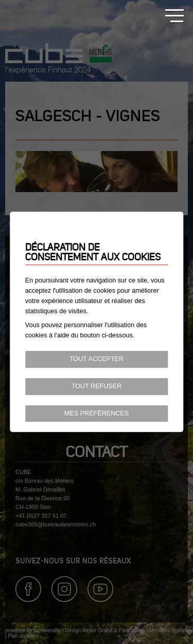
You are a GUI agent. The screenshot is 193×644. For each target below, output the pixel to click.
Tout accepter (97, 359)
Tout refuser (97, 386)
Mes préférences (97, 413)
